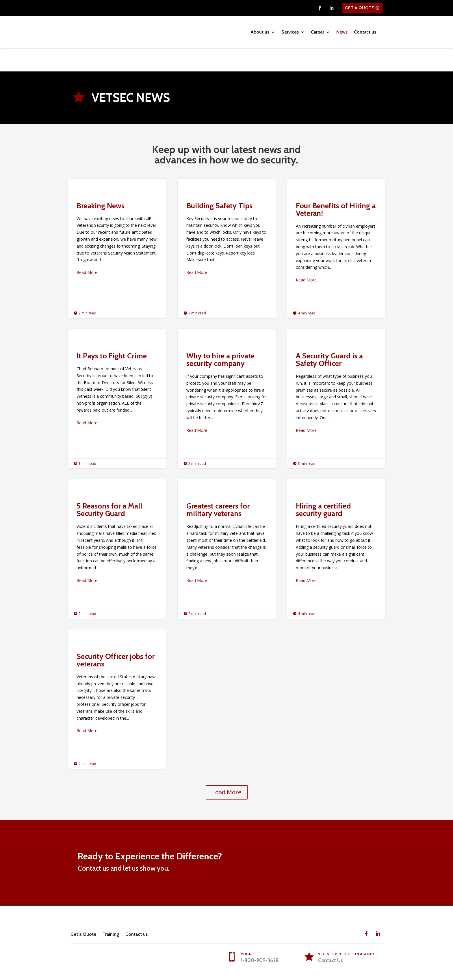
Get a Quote (360, 8)
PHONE (247, 931)
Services (290, 32)
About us (260, 32)
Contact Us (331, 937)
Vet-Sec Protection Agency (346, 931)
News (342, 32)
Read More (87, 249)
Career (318, 32)
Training (111, 911)
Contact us (365, 32)
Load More (227, 769)
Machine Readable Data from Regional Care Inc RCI (336, 962)
